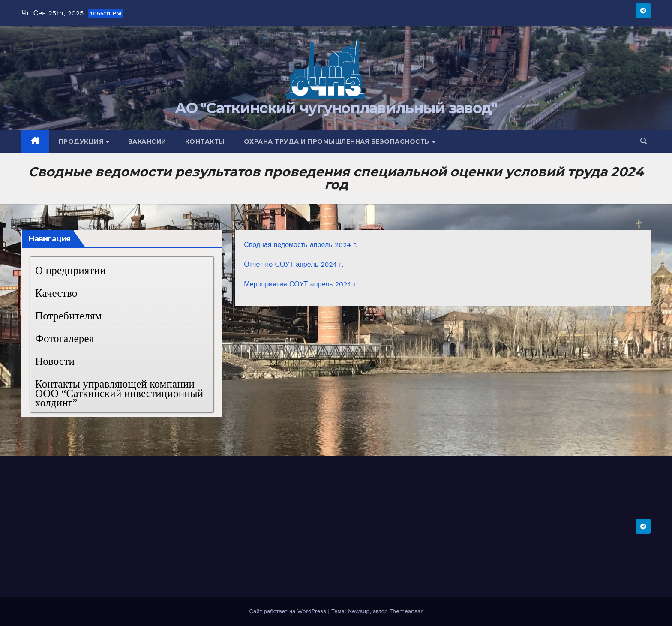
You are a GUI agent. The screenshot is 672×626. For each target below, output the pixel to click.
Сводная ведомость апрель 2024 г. (301, 245)
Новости (55, 361)
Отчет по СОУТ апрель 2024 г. (294, 264)
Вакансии (147, 141)
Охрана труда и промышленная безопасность (338, 141)
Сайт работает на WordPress (288, 611)
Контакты (205, 141)
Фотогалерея (64, 339)
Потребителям (68, 316)
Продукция (82, 141)
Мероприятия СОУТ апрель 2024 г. (301, 284)
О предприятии (70, 270)
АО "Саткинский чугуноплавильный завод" (336, 108)
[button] (644, 141)
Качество (56, 293)
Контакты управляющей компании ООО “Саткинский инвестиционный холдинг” (119, 393)
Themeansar (406, 611)
